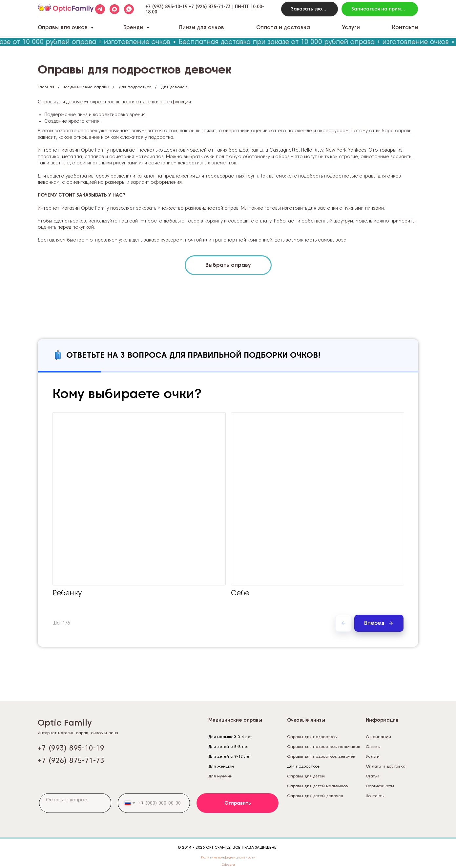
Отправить (238, 803)
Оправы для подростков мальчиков (324, 746)
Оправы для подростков (312, 737)
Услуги (351, 27)
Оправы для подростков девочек (321, 756)
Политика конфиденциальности (228, 857)
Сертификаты (380, 786)
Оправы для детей (306, 776)
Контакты (405, 27)
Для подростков (135, 87)
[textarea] (75, 803)
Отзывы (373, 746)
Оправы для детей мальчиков (318, 786)
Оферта (228, 864)
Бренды (134, 27)
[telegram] (100, 9)
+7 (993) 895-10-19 (166, 7)
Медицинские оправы (87, 87)
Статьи (373, 776)
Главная (46, 87)
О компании (378, 737)
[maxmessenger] (114, 9)
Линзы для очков (201, 27)
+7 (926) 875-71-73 (210, 7)
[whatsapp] (129, 9)
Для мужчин (220, 776)
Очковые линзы (306, 720)
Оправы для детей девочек (315, 796)
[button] (310, 9)
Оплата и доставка (283, 27)
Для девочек (174, 87)
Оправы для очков (63, 27)
